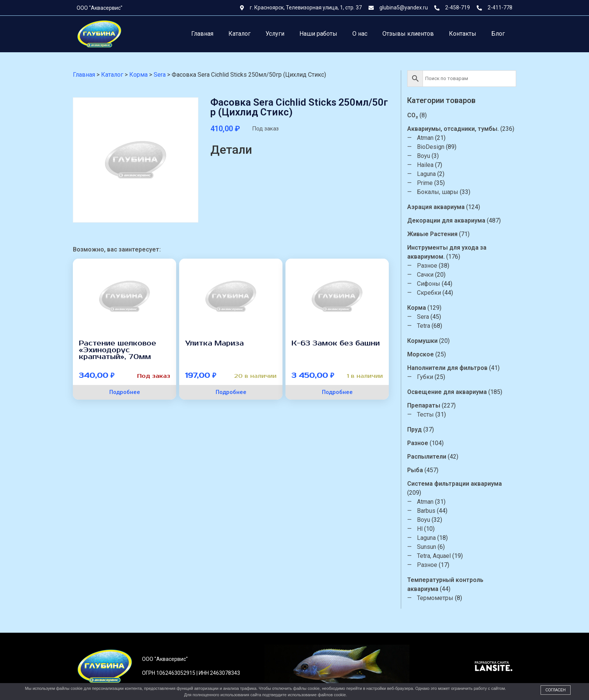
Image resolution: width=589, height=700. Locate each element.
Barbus (427, 511)
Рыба (416, 470)
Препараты (424, 405)
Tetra (424, 326)
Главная (202, 34)
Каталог (239, 34)
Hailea (426, 165)
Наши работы (318, 34)
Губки (426, 377)
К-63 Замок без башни (336, 343)
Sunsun (427, 547)
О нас (360, 34)
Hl (421, 529)
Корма (417, 308)
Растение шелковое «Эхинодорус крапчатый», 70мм (118, 350)
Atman (426, 138)
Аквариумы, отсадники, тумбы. (454, 129)
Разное (428, 266)
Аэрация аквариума (437, 207)
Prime (426, 183)
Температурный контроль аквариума (446, 584)
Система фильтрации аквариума (455, 484)
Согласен (556, 690)
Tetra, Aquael (435, 556)
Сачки (426, 275)
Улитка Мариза (214, 343)
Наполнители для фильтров (448, 368)
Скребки (430, 293)
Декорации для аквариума (447, 220)
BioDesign (431, 147)
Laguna (427, 174)
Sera (424, 317)
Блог (498, 34)
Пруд (415, 430)
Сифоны (429, 284)
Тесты (426, 414)
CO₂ (413, 115)
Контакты (463, 34)
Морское (421, 354)
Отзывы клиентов (408, 34)
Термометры (436, 598)
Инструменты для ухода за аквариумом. (448, 252)
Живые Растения (433, 234)
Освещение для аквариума (448, 392)
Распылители (427, 457)
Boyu (424, 156)
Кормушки (423, 341)
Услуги (275, 34)
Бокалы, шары (438, 192)
